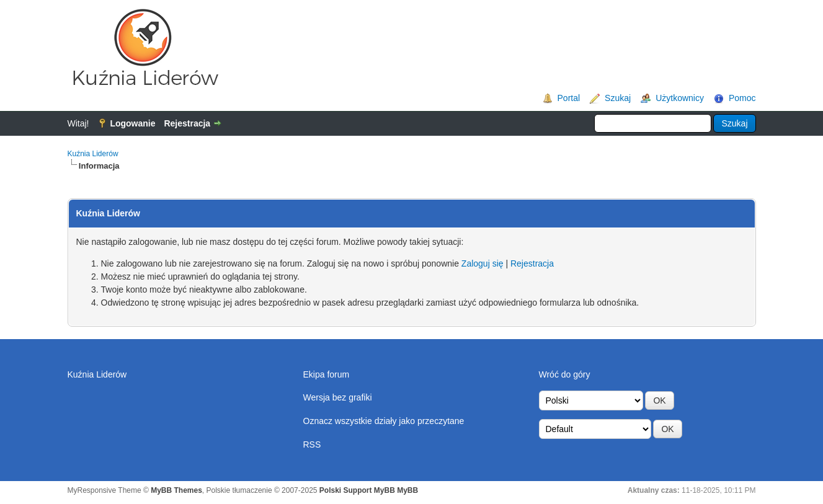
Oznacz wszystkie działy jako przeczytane (384, 421)
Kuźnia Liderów (93, 154)
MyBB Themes (176, 490)
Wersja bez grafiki (338, 397)
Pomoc (742, 98)
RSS (312, 444)
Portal (569, 98)
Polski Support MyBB (357, 490)
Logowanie (132, 123)
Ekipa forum (327, 374)
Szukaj (618, 98)
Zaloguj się (483, 263)
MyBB (407, 490)
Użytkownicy (680, 98)
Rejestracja (187, 123)
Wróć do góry (565, 374)
